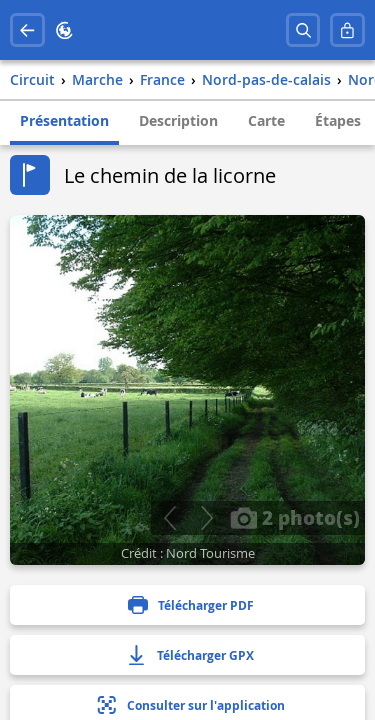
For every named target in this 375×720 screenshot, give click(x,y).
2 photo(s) (295, 517)
